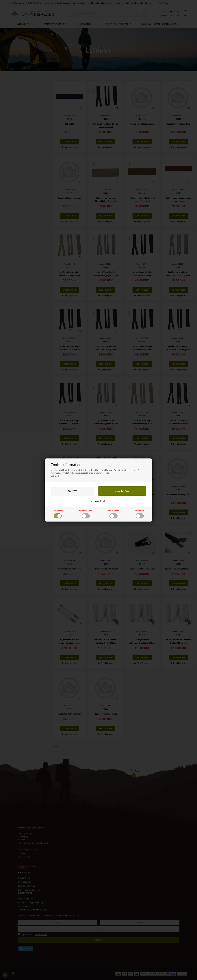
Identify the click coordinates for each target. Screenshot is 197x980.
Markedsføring (86, 514)
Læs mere (55, 476)
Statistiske (140, 514)
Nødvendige (58, 514)
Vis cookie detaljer (99, 501)
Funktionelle (114, 514)
